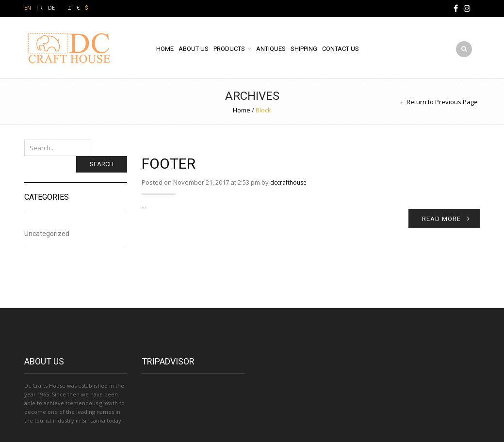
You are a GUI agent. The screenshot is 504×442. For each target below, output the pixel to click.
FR (40, 8)
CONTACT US (341, 49)
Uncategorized (47, 234)
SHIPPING (304, 49)
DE (51, 8)
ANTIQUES (271, 49)
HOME (165, 49)
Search (102, 164)
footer (169, 164)
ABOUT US (194, 49)
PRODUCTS (229, 49)
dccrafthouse (288, 182)
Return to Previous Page (442, 102)
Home (242, 110)
